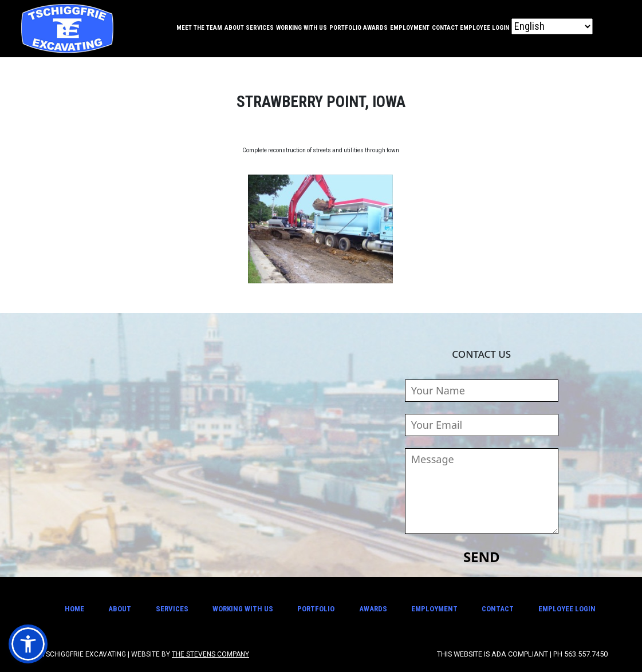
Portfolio (345, 28)
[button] (28, 644)
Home (74, 609)
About (234, 28)
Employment (410, 28)
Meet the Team (199, 28)
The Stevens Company (210, 654)
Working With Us (302, 28)
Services (260, 28)
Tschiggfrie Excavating (67, 29)
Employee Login (485, 28)
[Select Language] (552, 26)
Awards (375, 28)
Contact (445, 28)
